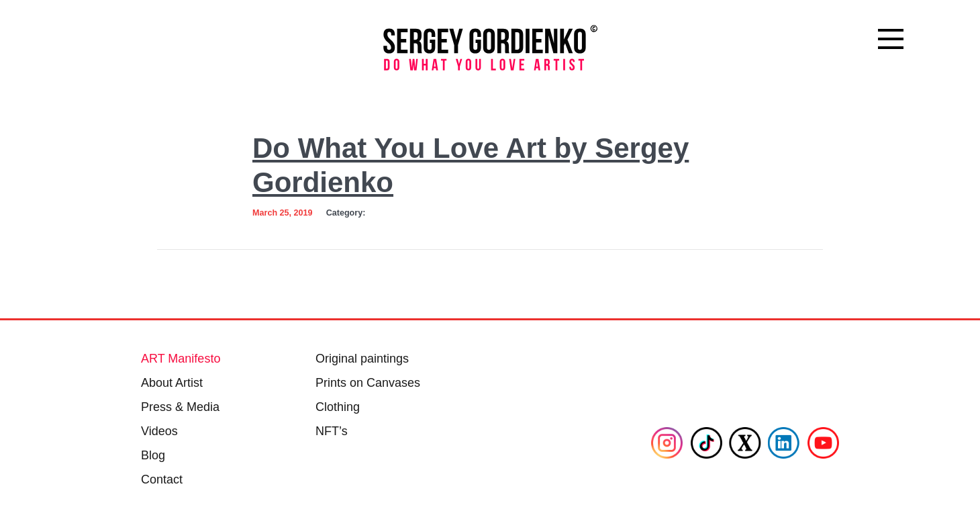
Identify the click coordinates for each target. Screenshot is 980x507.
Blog (153, 455)
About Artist (172, 383)
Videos (159, 431)
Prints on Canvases (368, 383)
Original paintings (362, 359)
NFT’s (332, 431)
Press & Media (180, 407)
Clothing (338, 407)
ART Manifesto (181, 359)
